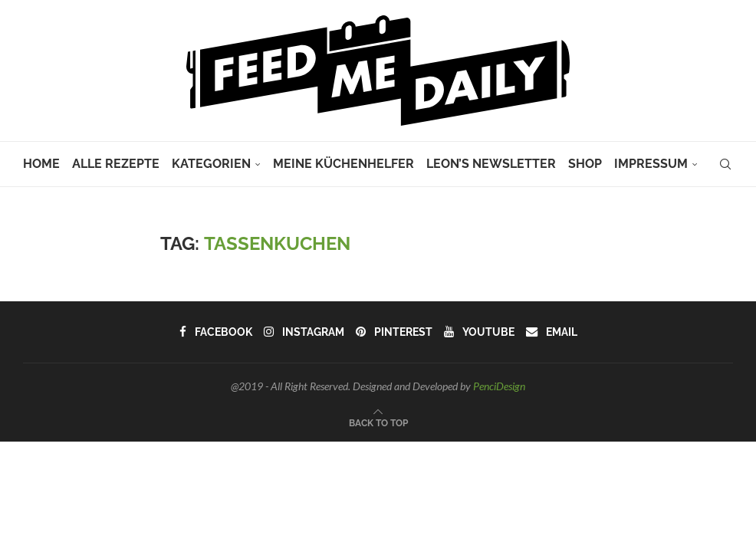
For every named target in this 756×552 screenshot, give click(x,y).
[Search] (725, 164)
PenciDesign (499, 386)
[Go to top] (378, 422)
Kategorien (211, 164)
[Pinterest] (394, 332)
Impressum (651, 164)
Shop (585, 164)
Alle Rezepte (116, 164)
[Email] (550, 332)
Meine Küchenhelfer (343, 164)
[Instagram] (304, 332)
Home (41, 164)
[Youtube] (478, 332)
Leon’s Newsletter (491, 164)
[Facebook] (217, 332)
